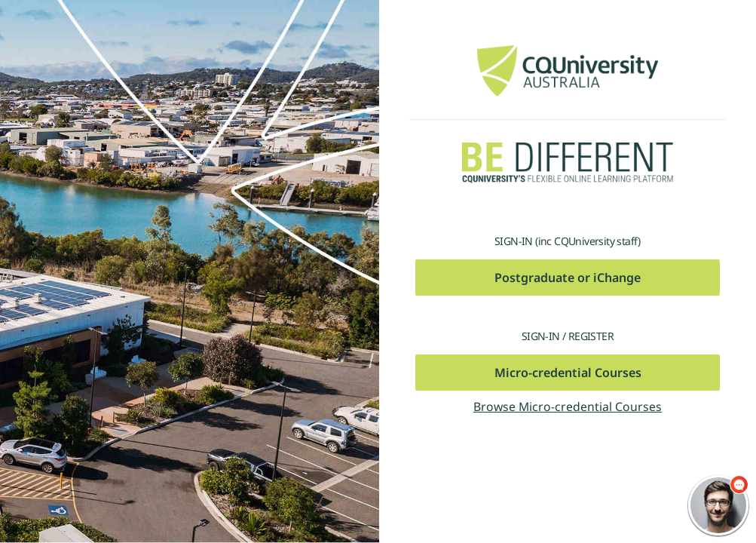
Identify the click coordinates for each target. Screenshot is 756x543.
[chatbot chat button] (718, 505)
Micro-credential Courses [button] (568, 373)
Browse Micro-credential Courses (568, 406)
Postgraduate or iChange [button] (568, 278)
